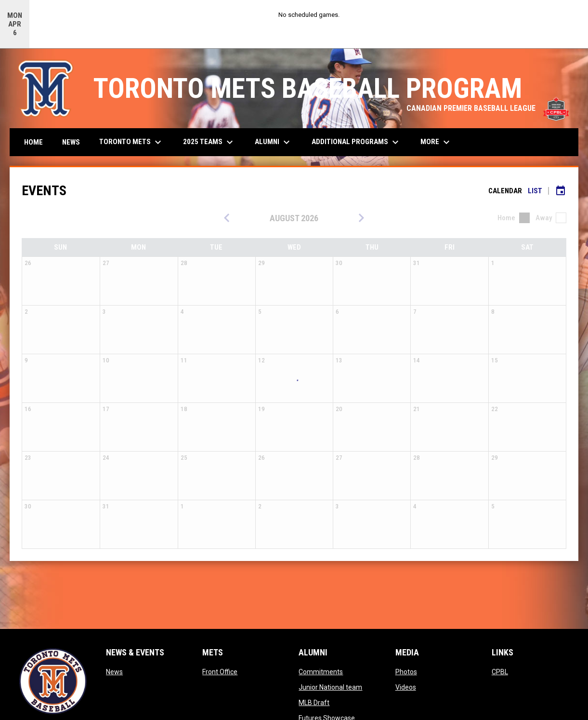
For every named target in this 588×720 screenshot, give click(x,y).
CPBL (500, 672)
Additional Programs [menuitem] (356, 142)
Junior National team (330, 687)
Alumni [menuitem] (274, 142)
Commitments (321, 672)
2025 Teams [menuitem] (209, 142)
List (535, 191)
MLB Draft (314, 703)
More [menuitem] (436, 142)
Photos (406, 672)
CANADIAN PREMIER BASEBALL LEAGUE (488, 108)
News (114, 672)
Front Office (220, 672)
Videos (406, 687)
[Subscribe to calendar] (561, 191)
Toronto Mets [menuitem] (131, 142)
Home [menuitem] (33, 142)
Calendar (505, 191)
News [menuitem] (71, 142)
